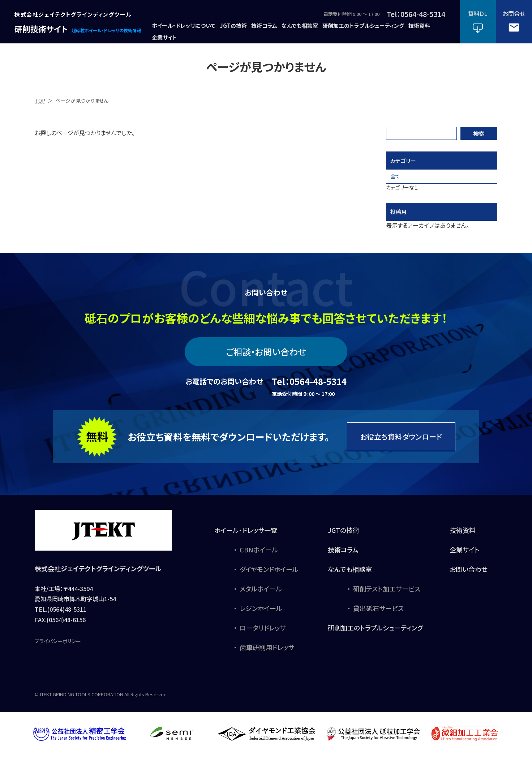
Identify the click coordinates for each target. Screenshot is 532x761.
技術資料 (463, 535)
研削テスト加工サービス (387, 594)
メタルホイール (261, 594)
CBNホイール (259, 555)
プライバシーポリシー (58, 646)
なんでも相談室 (350, 574)
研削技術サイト (39, 29)
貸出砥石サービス (378, 613)
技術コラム (343, 555)
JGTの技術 (344, 535)
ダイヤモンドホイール (269, 574)
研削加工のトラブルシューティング (375, 633)
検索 (479, 133)
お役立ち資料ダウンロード (401, 442)
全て (399, 179)
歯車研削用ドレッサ (267, 652)
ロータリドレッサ (263, 633)
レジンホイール (261, 613)
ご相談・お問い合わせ (266, 357)
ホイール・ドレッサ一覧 (246, 535)
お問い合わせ (469, 574)
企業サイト (465, 555)
